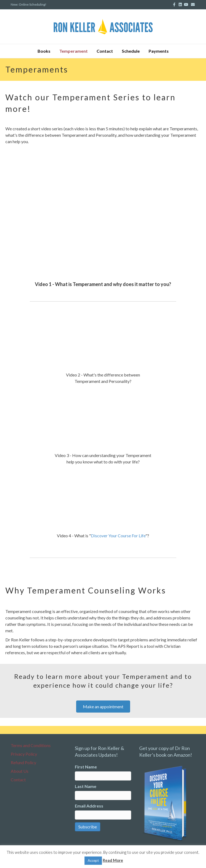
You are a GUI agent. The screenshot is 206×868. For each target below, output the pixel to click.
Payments (159, 51)
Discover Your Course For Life (118, 536)
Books (44, 51)
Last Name (86, 786)
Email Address (89, 806)
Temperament (73, 51)
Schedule (131, 51)
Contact (105, 51)
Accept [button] (93, 861)
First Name (86, 767)
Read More (113, 860)
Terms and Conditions (31, 745)
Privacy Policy (24, 754)
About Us (20, 771)
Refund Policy (23, 762)
